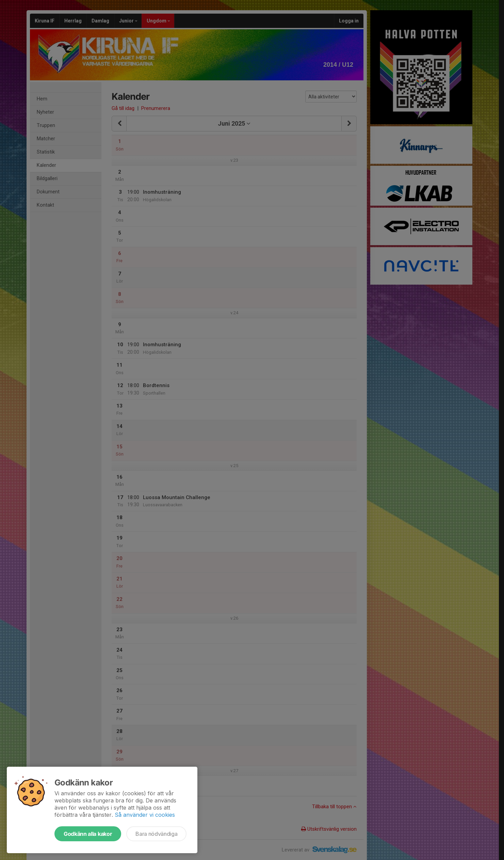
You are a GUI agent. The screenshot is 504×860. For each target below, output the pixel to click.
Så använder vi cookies (145, 815)
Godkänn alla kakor (88, 834)
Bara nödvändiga (156, 834)
